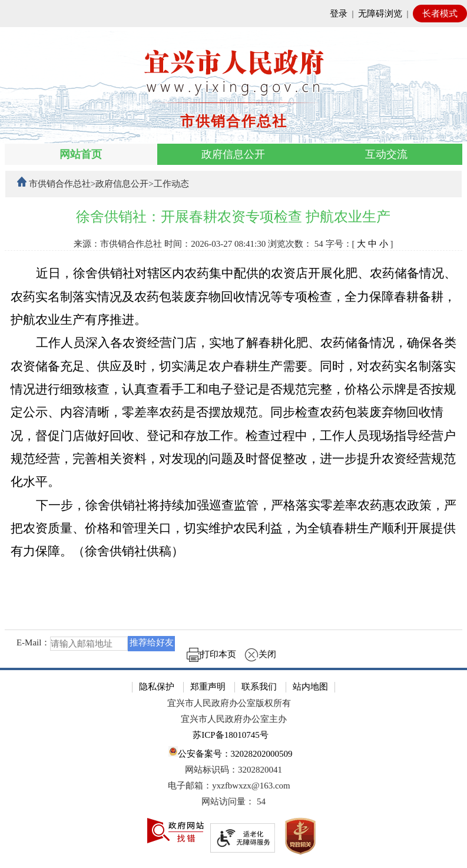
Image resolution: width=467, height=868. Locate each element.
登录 (339, 14)
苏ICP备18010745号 (230, 735)
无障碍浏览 (380, 14)
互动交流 (386, 154)
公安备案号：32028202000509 (230, 752)
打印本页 (211, 654)
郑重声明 (208, 687)
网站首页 (81, 154)
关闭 (260, 654)
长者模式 (440, 14)
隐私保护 (157, 687)
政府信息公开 (233, 154)
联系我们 (259, 687)
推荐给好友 (152, 642)
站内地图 (310, 687)
